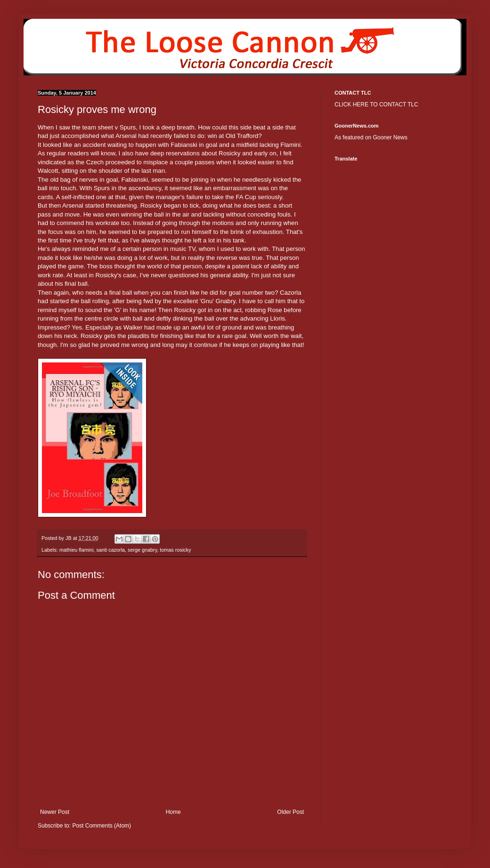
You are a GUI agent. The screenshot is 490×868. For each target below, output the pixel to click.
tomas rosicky (175, 550)
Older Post (290, 812)
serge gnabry (142, 550)
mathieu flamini (77, 550)
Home (173, 812)
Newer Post (55, 812)
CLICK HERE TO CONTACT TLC (376, 104)
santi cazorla (110, 550)
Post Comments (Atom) (102, 826)
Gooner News (390, 137)
